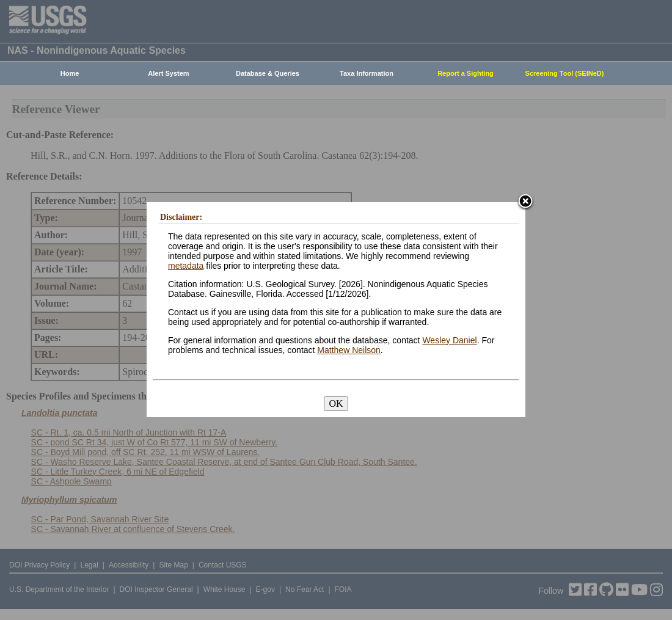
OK (336, 403)
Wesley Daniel (449, 340)
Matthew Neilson (349, 350)
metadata (186, 266)
